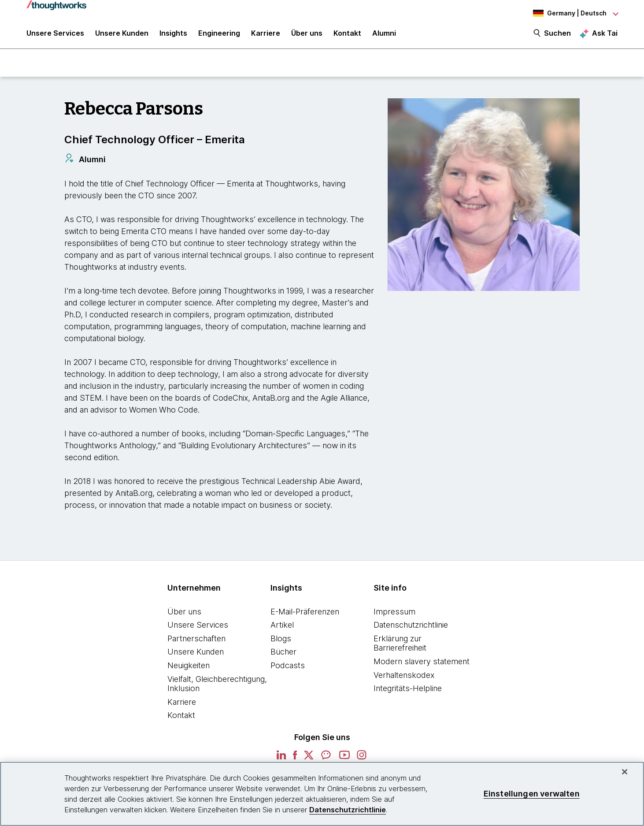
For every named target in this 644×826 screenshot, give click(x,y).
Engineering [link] (219, 36)
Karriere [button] (266, 36)
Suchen (557, 36)
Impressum (394, 615)
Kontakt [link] (347, 36)
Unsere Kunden (196, 656)
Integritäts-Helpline (408, 692)
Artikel (282, 629)
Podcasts (288, 669)
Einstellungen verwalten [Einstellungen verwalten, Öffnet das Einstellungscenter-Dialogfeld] (532, 794)
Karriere (182, 705)
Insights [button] (173, 36)
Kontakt (181, 719)
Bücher (283, 656)
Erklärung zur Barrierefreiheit (400, 647)
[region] (322, 794)
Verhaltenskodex (404, 679)
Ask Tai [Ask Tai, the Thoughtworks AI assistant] (605, 36)
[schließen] (625, 772)
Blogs (281, 642)
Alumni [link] (384, 36)
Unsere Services (198, 629)
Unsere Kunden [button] (122, 36)
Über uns (184, 615)
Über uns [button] (307, 36)
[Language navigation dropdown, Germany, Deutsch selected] (569, 13)
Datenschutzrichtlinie (411, 629)
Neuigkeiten (189, 669)
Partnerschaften (196, 642)
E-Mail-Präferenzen (305, 615)
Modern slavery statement (422, 665)
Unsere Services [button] (55, 36)
